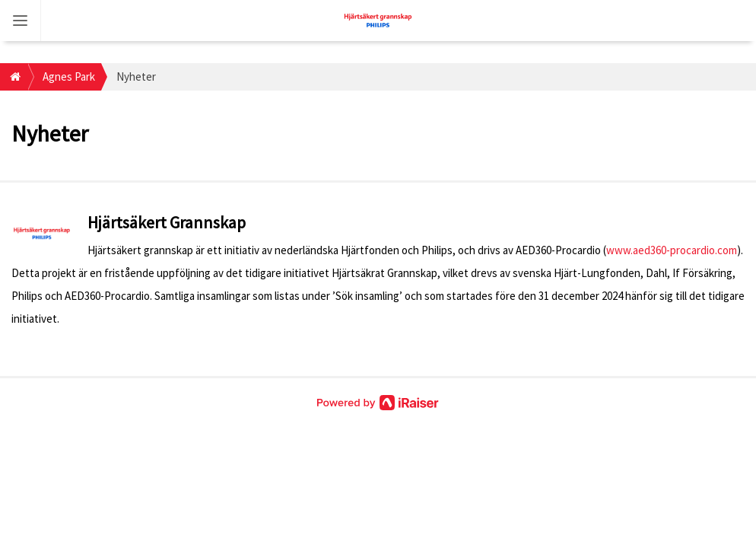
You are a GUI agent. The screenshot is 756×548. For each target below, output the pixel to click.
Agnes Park (69, 76)
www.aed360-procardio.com (672, 250)
